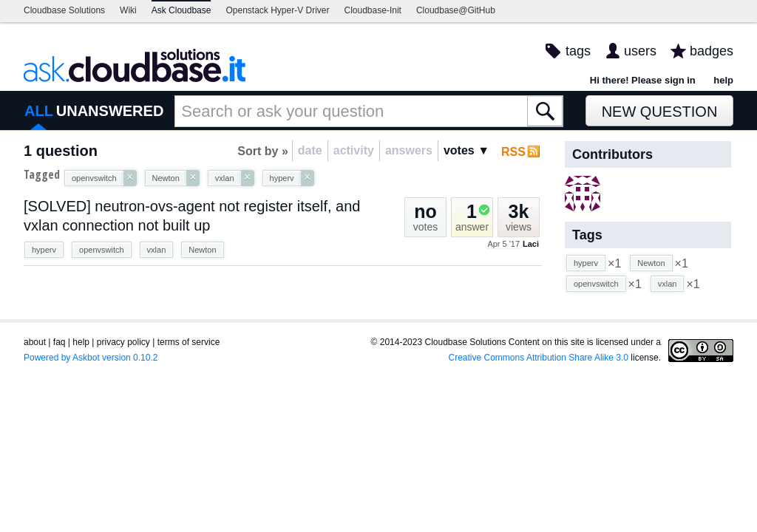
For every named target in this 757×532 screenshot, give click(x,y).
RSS (513, 152)
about (35, 342)
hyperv (44, 250)
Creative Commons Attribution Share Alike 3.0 (539, 358)
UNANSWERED (110, 111)
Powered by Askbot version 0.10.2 (91, 358)
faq (60, 342)
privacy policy (123, 342)
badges (712, 51)
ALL (39, 111)
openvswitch (102, 250)
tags (578, 51)
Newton (202, 250)
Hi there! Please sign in (643, 80)
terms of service (189, 342)
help (723, 80)
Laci (531, 244)
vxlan (157, 250)
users (640, 51)
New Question (660, 112)
